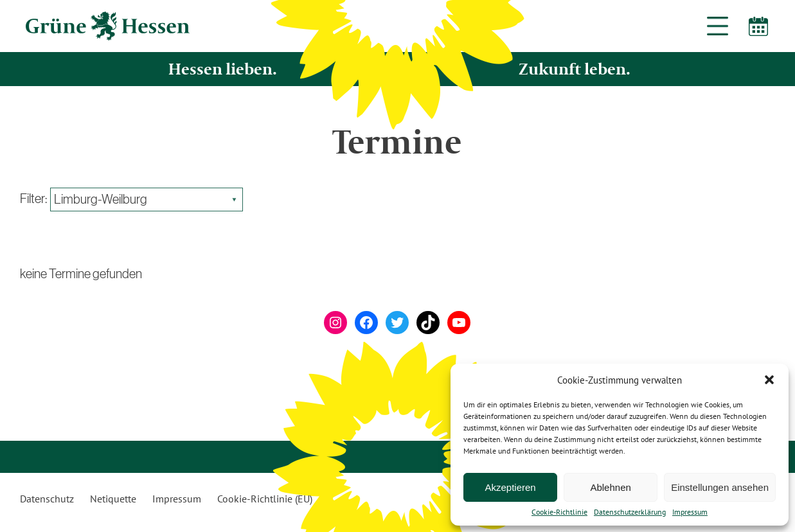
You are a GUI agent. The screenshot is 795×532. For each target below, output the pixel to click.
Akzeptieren (510, 487)
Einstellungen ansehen (720, 487)
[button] (769, 380)
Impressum (690, 512)
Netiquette (113, 499)
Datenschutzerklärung (630, 512)
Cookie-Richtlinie (559, 512)
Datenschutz (47, 499)
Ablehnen (610, 487)
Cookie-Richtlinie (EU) (265, 499)
